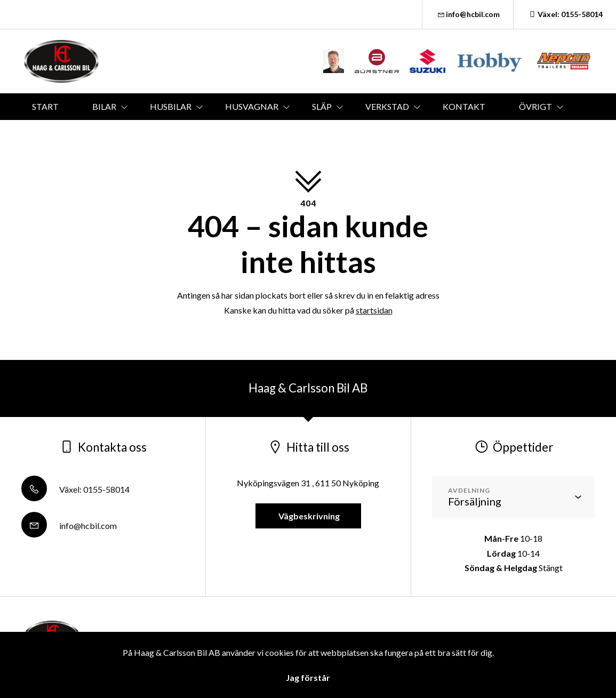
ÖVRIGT (535, 106)
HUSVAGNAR (252, 106)
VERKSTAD (387, 106)
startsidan (374, 310)
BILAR (104, 106)
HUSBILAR (171, 106)
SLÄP (322, 106)
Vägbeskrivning (308, 516)
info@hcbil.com (468, 14)
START (45, 106)
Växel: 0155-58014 (565, 14)
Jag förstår (308, 677)
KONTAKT (464, 106)
